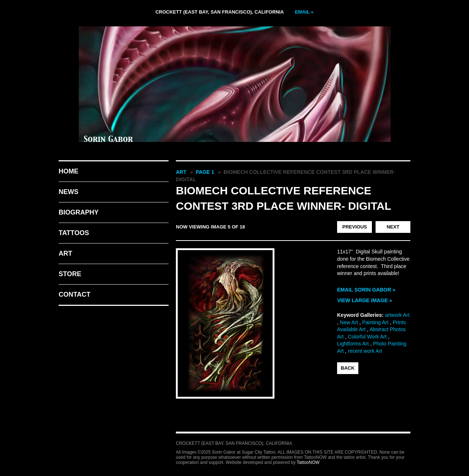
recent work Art (365, 351)
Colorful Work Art (368, 337)
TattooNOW (308, 462)
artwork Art (397, 315)
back (348, 368)
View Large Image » (365, 300)
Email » (304, 12)
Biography (79, 212)
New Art (349, 322)
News (69, 192)
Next (393, 227)
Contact (75, 294)
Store (70, 274)
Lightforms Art (353, 344)
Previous (354, 227)
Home (69, 171)
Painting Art (375, 322)
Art (65, 253)
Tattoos (74, 233)
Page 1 (205, 172)
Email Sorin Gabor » (366, 290)
